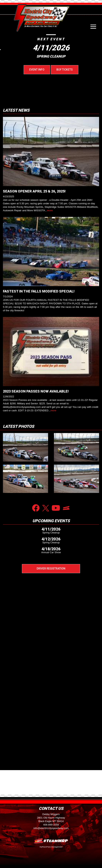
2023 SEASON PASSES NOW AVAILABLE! (36, 391)
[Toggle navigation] (93, 27)
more (50, 210)
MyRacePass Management (51, 847)
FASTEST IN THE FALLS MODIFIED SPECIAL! (39, 291)
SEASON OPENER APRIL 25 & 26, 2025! (34, 191)
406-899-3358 (51, 825)
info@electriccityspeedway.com (51, 828)
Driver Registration (51, 569)
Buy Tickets (65, 70)
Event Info (37, 70)
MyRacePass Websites (51, 841)
